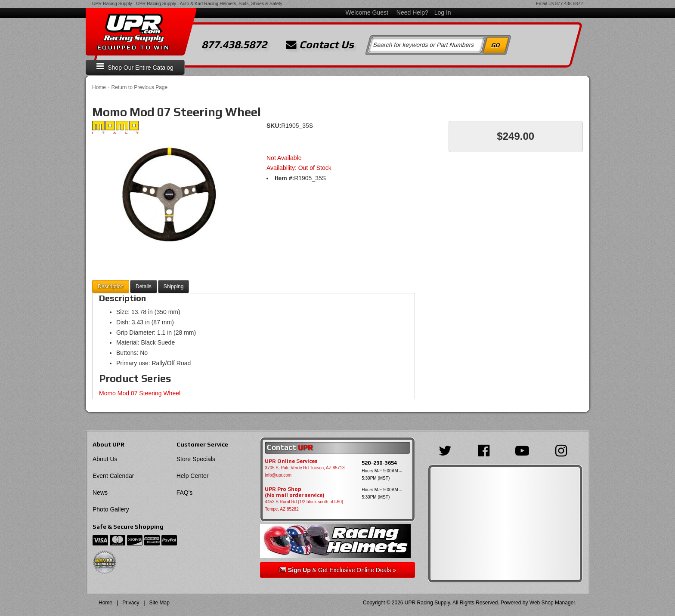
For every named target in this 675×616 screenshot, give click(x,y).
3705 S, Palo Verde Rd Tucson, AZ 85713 (305, 468)
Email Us (545, 3)
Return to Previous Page (139, 87)
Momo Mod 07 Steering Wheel (140, 393)
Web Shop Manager (552, 603)
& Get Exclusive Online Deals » (337, 570)
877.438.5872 (569, 3)
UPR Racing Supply (112, 3)
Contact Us (320, 45)
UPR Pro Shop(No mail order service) (295, 492)
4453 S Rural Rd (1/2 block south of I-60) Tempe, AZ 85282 (304, 505)
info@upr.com (278, 475)
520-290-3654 (379, 463)
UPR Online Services (291, 461)
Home (99, 87)
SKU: (274, 126)
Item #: (284, 178)
